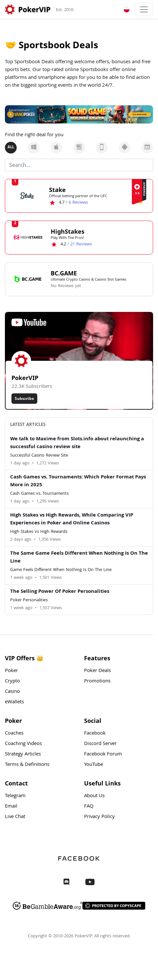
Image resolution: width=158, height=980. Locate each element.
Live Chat (15, 817)
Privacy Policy (99, 817)
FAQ (89, 807)
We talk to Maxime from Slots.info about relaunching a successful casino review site (77, 443)
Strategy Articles (23, 754)
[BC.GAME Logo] (28, 279)
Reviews (78, 203)
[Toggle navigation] (144, 9)
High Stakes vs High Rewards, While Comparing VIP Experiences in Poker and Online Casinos (72, 519)
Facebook (95, 734)
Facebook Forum (103, 754)
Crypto (12, 681)
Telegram (15, 796)
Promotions (97, 681)
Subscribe (24, 398)
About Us (94, 796)
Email (11, 807)
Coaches (14, 734)
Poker (11, 671)
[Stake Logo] (27, 196)
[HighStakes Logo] (28, 237)
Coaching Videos (23, 744)
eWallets (14, 702)
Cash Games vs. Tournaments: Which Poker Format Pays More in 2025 (78, 481)
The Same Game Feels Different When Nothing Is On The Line (79, 558)
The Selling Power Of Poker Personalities (60, 592)
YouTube (94, 765)
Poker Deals (97, 671)
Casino (12, 692)
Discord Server (100, 744)
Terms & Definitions (27, 765)
